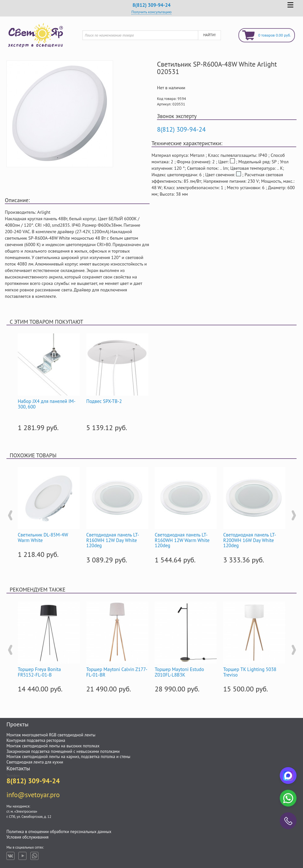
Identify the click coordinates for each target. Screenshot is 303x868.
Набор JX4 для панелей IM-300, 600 (47, 404)
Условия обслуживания (27, 837)
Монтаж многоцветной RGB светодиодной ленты (51, 735)
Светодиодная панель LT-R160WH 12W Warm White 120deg (182, 540)
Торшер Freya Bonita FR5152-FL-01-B (39, 672)
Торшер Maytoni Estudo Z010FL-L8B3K (179, 672)
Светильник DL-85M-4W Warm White (43, 537)
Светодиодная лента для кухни (35, 762)
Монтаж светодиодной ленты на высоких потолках (53, 746)
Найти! (209, 35)
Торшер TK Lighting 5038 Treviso (250, 672)
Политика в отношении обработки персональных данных (59, 832)
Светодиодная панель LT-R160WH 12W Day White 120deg (113, 540)
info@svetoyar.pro (33, 795)
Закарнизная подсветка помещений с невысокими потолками (63, 751)
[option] (49, 381)
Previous (10, 515)
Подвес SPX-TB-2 (104, 401)
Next (293, 515)
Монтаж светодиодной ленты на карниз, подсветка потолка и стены (68, 757)
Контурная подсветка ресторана (36, 740)
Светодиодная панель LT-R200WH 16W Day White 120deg (250, 540)
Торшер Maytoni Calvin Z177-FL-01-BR (117, 672)
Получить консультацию (151, 12)
